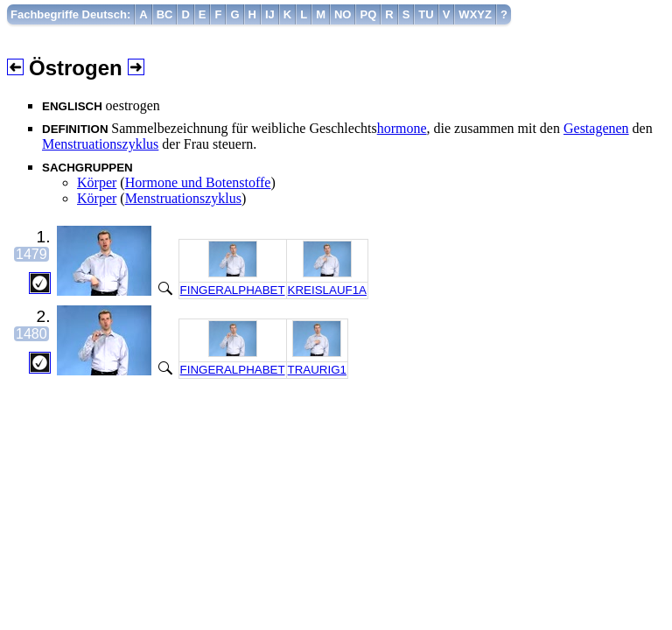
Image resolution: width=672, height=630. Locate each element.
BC (165, 14)
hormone (402, 128)
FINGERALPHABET (233, 290)
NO (343, 14)
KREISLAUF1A (327, 290)
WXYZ (475, 14)
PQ (368, 14)
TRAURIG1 (317, 370)
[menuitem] (71, 14)
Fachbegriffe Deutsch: (70, 14)
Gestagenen (596, 128)
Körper (97, 182)
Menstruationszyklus (100, 144)
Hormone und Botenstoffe (198, 182)
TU (426, 14)
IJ (270, 14)
